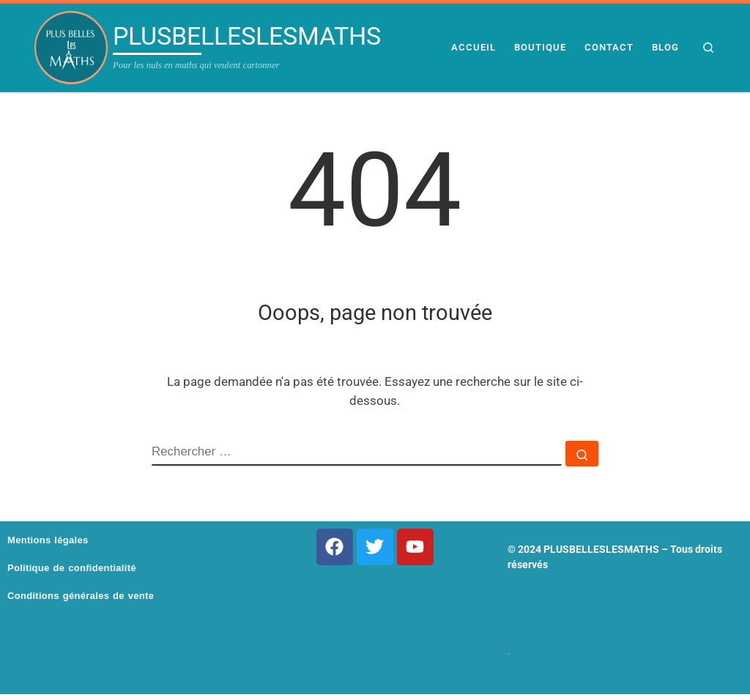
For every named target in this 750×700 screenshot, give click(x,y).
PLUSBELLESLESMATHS (601, 549)
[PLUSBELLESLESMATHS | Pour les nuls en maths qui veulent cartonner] (71, 48)
